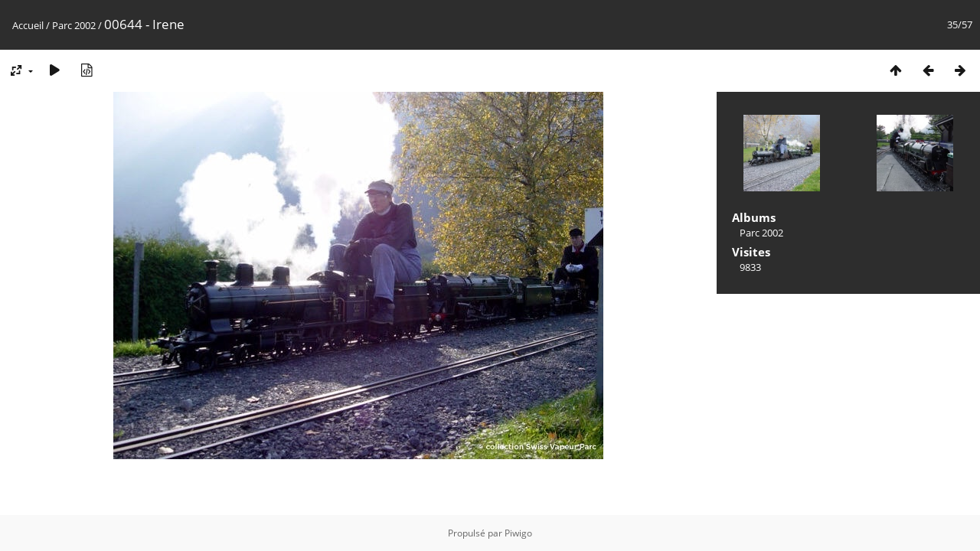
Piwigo (518, 533)
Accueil (28, 25)
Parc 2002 (74, 25)
